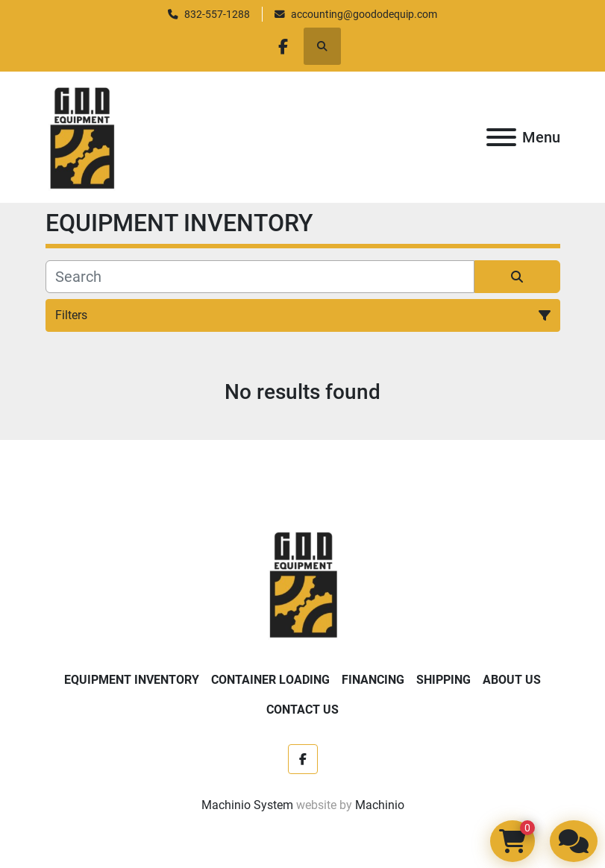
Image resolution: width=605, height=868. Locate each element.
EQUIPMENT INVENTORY (132, 680)
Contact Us (302, 710)
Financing (373, 680)
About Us (512, 680)
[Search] (260, 277)
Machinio (380, 805)
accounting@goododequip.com (364, 14)
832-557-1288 (217, 14)
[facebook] (283, 46)
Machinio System (247, 805)
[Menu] (501, 137)
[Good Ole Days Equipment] (302, 584)
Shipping (443, 680)
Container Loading (270, 680)
